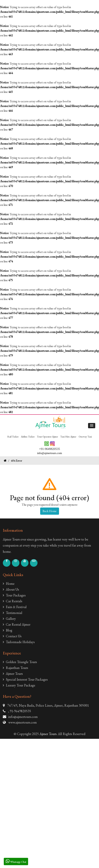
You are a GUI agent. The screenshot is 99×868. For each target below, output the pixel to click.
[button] (92, 426)
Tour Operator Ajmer (47, 437)
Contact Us (12, 636)
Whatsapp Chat (16, 861)
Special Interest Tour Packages (25, 679)
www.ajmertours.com (23, 722)
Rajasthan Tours (15, 668)
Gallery (9, 619)
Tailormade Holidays (19, 642)
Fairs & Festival (15, 607)
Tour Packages (14, 595)
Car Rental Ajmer (17, 624)
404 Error (16, 461)
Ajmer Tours (13, 674)
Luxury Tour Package (19, 685)
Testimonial (13, 613)
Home (9, 584)
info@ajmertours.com (23, 717)
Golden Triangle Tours (20, 662)
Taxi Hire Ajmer (68, 437)
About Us (11, 589)
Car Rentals (13, 601)
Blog (8, 630)
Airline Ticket (28, 437)
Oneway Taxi (85, 437)
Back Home (50, 511)
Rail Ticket (13, 437)
